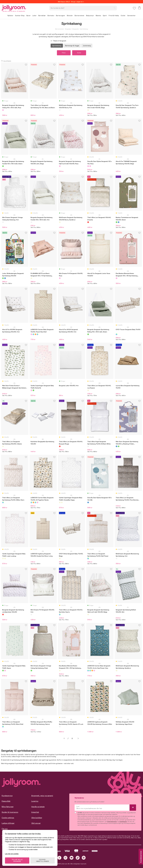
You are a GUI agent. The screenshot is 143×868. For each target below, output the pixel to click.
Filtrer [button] (64, 53)
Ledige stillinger (8, 823)
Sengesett (75, 29)
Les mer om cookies (12, 854)
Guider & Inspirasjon (10, 812)
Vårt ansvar (36, 823)
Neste (78, 738)
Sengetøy (68, 29)
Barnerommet (59, 29)
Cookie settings (8, 818)
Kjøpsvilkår (6, 801)
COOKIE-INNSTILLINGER (43, 861)
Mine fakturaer (8, 807)
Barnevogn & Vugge (72, 46)
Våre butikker (37, 818)
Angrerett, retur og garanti (42, 796)
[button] (134, 8)
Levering (35, 801)
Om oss (5, 829)
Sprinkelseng (84, 29)
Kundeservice (7, 796)
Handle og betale (38, 807)
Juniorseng (87, 46)
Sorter (79, 53)
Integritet (35, 812)
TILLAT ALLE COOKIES (17, 861)
